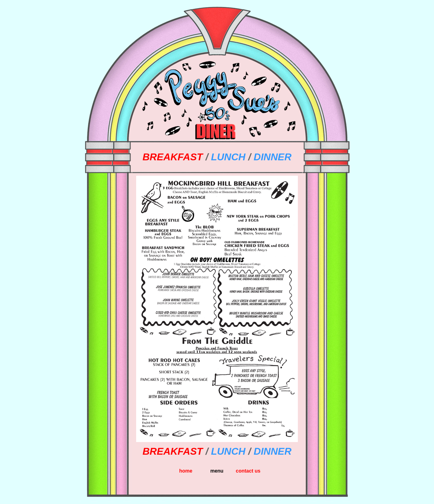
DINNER (273, 157)
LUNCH (228, 157)
